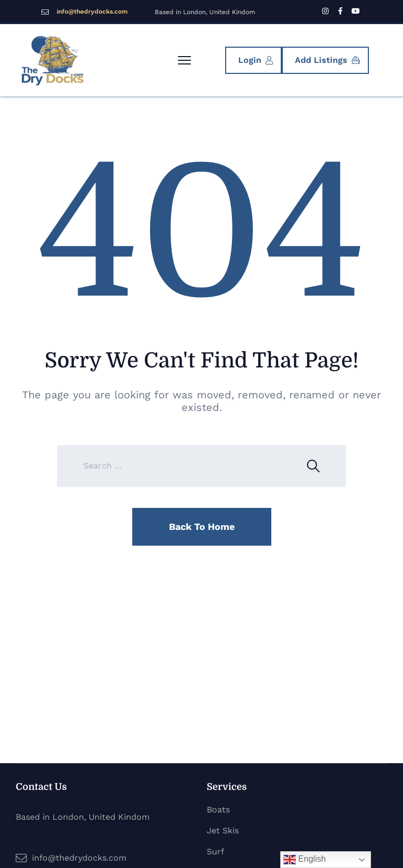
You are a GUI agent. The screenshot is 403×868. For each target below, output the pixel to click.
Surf (215, 851)
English (305, 860)
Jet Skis (223, 831)
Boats (218, 810)
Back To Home (202, 527)
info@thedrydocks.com (92, 12)
